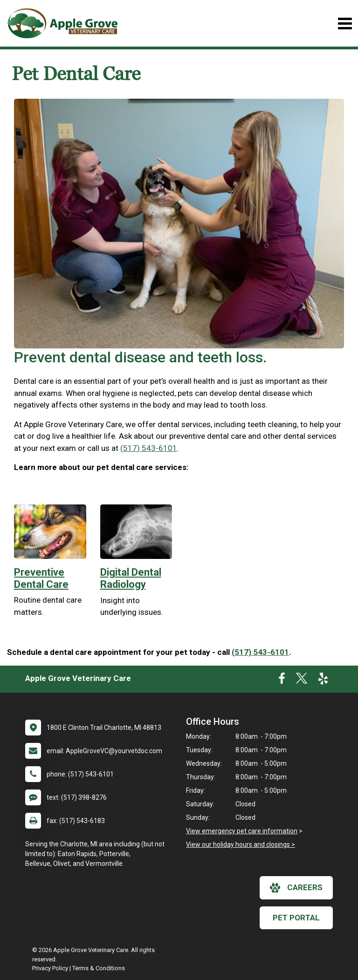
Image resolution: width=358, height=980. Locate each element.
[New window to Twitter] (302, 681)
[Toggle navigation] (345, 24)
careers (296, 888)
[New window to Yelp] (323, 681)
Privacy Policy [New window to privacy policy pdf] (50, 968)
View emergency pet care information (242, 831)
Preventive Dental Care (41, 578)
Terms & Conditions (99, 968)
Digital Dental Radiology (131, 578)
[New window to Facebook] (282, 681)
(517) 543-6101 (149, 448)
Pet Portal (296, 918)
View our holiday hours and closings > (241, 844)
